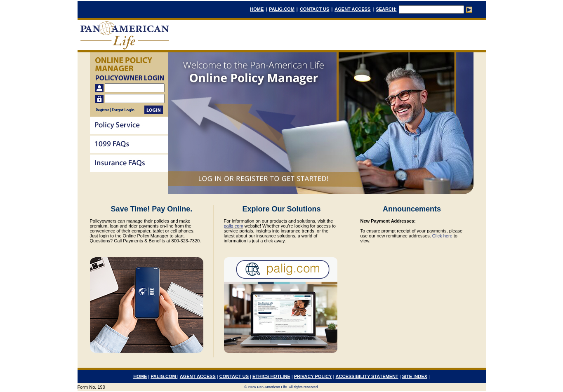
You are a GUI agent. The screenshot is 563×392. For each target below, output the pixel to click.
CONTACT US (314, 9)
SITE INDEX (415, 376)
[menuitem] (129, 126)
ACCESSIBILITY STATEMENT (367, 376)
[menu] (129, 145)
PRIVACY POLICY (313, 376)
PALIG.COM (282, 9)
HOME (257, 9)
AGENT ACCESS (352, 9)
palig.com (234, 226)
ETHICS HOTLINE (271, 376)
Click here (442, 236)
